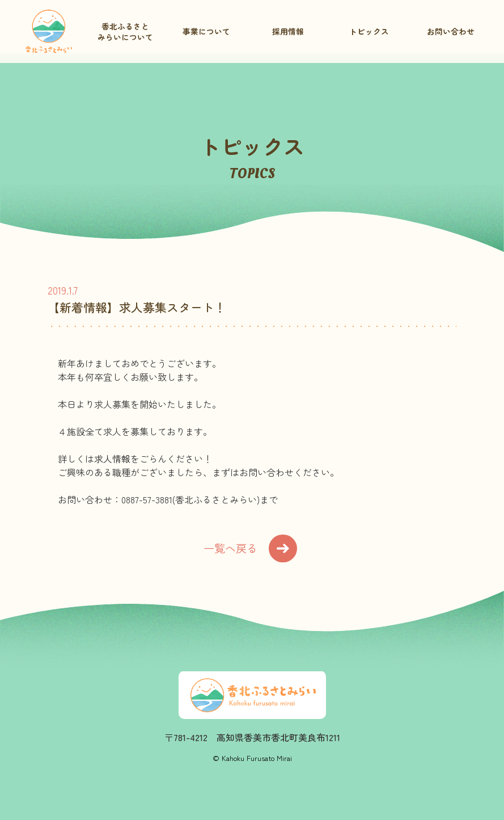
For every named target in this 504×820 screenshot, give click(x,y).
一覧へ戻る (250, 548)
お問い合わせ (451, 31)
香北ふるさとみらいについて (125, 31)
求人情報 (112, 459)
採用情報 (288, 31)
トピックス (369, 31)
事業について (206, 31)
